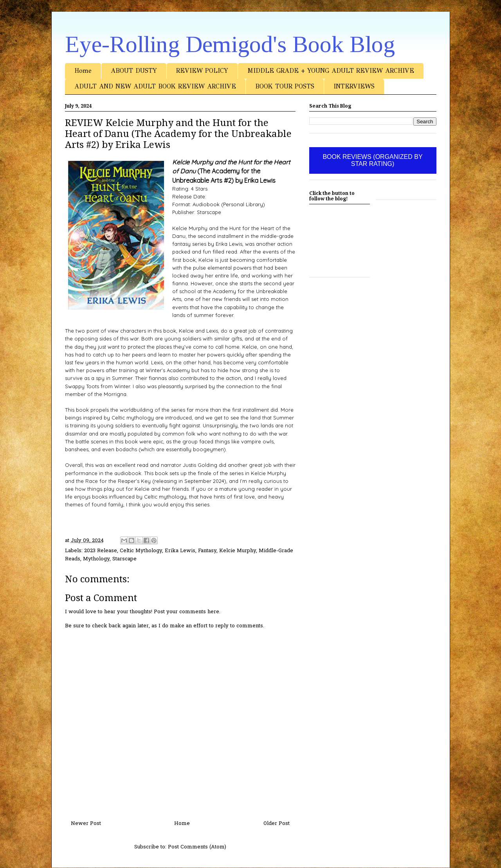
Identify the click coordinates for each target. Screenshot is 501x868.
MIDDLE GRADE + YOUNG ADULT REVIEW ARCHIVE (331, 71)
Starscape (124, 559)
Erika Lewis (180, 551)
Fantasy (207, 551)
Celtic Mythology (141, 551)
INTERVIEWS (354, 86)
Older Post (277, 824)
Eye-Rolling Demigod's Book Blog (230, 44)
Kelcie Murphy (238, 551)
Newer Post (86, 824)
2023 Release (101, 551)
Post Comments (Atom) (197, 847)
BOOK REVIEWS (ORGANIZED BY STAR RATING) (372, 160)
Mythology (96, 559)
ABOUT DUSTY (134, 71)
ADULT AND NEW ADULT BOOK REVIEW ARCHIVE (155, 86)
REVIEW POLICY (202, 71)
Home (83, 71)
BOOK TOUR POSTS (285, 86)
